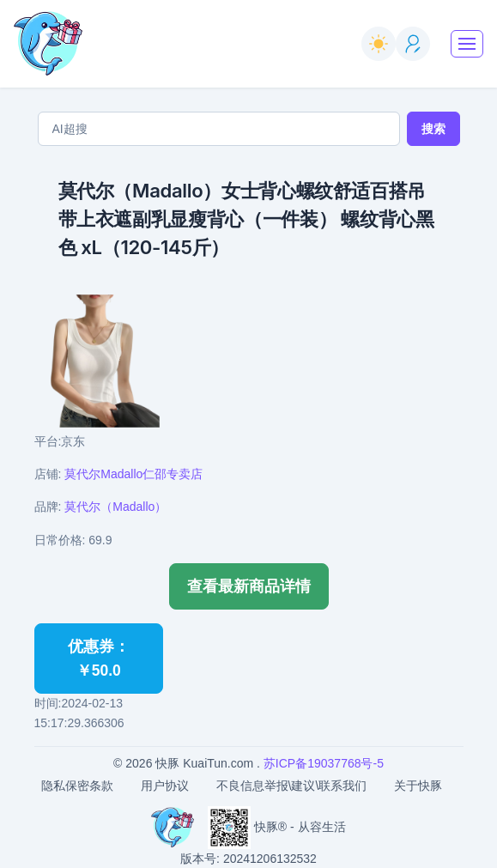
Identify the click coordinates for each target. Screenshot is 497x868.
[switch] (379, 44)
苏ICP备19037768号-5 (324, 763)
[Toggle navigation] (467, 44)
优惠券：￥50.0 (99, 659)
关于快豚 (418, 786)
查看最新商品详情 (249, 586)
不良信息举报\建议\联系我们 (292, 786)
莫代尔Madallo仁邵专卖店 (133, 474)
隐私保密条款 (77, 786)
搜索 (433, 129)
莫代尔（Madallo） (115, 507)
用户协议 (165, 786)
